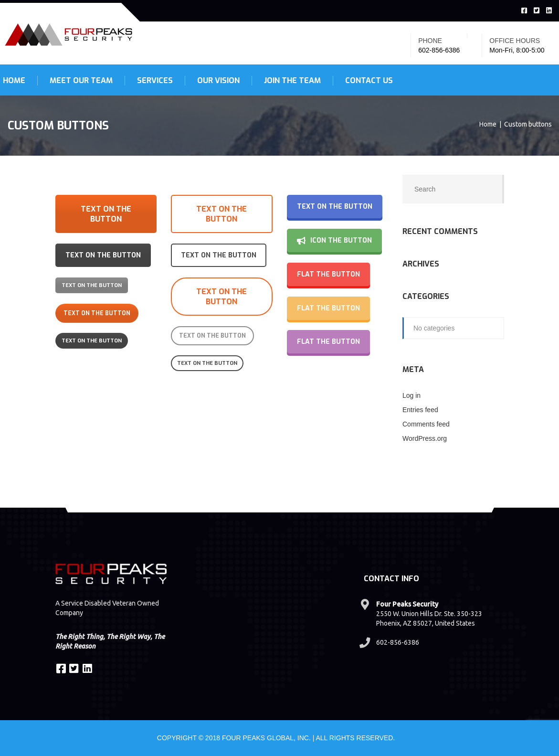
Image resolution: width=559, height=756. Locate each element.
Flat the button (328, 274)
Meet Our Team (81, 81)
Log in (411, 395)
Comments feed (426, 424)
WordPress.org (425, 438)
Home (488, 124)
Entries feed (420, 410)
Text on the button (106, 214)
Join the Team (292, 81)
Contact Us (369, 81)
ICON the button (334, 240)
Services (155, 81)
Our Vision (218, 81)
